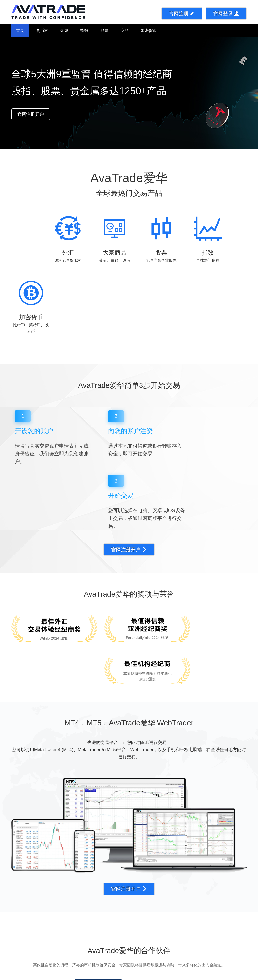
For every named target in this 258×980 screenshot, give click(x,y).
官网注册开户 (31, 114)
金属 (64, 30)
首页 (20, 30)
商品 (125, 30)
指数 (84, 30)
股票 (104, 30)
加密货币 (149, 30)
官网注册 (182, 13)
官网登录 (226, 13)
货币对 (42, 30)
